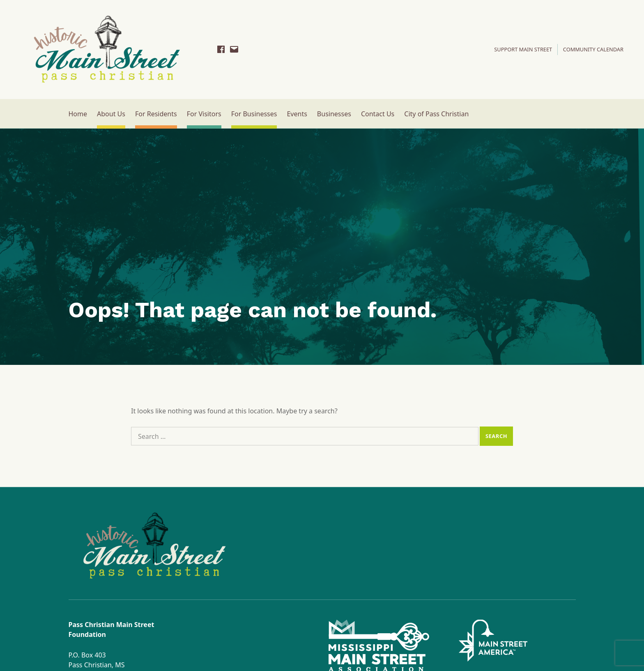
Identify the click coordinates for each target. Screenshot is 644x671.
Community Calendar (593, 49)
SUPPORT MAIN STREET (523, 49)
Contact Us (378, 114)
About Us (111, 114)
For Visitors (204, 114)
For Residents (156, 114)
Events (297, 114)
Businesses (334, 114)
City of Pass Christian (436, 114)
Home (78, 114)
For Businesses (254, 114)
